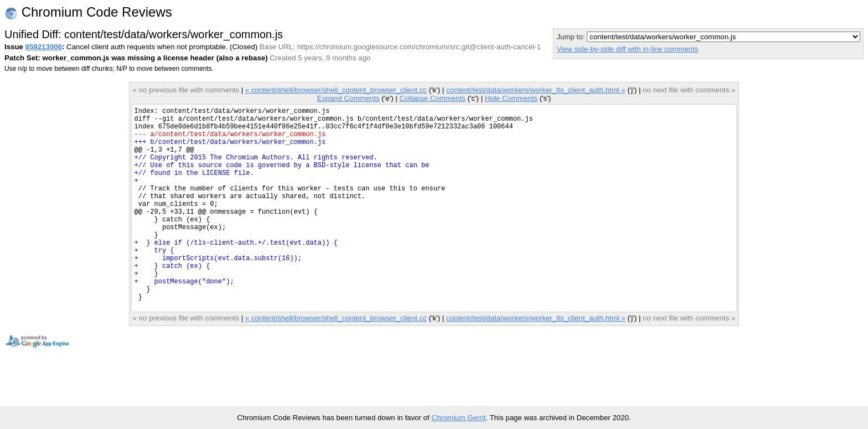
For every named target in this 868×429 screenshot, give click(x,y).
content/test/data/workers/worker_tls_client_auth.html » (536, 90)
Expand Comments (348, 98)
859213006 (44, 47)
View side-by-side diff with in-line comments (627, 49)
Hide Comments (511, 98)
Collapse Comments (432, 98)
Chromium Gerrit (458, 418)
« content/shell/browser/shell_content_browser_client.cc (336, 90)
